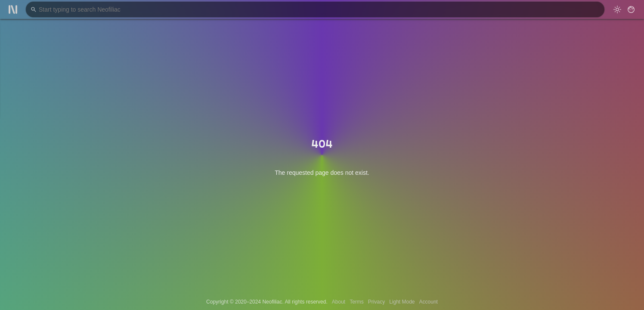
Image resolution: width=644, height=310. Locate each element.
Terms (357, 302)
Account (429, 302)
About (339, 302)
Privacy (376, 302)
